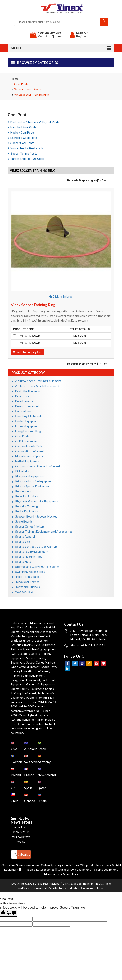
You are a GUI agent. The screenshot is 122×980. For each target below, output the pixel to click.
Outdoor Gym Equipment (74, 869)
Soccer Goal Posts (21, 143)
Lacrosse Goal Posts (22, 138)
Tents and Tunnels (26, 587)
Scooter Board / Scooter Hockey (35, 516)
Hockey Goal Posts (21, 133)
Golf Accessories (25, 441)
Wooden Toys (23, 592)
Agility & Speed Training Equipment (37, 381)
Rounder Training (25, 506)
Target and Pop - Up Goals (26, 159)
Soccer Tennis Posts (28, 89)
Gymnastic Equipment (28, 451)
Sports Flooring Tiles (27, 557)
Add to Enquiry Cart (28, 352)
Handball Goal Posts (22, 127)
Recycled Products (26, 496)
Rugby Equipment (25, 511)
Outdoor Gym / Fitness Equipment (36, 466)
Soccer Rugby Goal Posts (25, 148)
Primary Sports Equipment (31, 486)
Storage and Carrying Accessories (36, 567)
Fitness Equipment (26, 426)
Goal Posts (21, 84)
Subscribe (24, 854)
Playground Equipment (28, 476)
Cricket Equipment (26, 421)
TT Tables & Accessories (38, 869)
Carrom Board (23, 411)
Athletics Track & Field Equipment (36, 386)
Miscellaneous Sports (28, 456)
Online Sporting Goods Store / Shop (65, 865)
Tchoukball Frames (26, 582)
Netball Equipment (26, 461)
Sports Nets (22, 562)
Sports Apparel (23, 536)
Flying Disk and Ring (26, 431)
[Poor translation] (11, 913)
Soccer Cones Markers (28, 526)
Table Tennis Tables (27, 577)
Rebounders (22, 491)
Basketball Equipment (28, 391)
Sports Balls (21, 541)
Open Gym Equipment (25, 667)
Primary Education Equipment (33, 481)
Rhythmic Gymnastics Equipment (35, 501)
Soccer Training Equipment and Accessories (42, 531)
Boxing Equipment (25, 406)
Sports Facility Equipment (30, 551)
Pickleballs (20, 471)
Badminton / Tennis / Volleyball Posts (34, 122)
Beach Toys (21, 396)
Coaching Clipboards (27, 416)
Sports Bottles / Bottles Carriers (35, 546)
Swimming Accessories (29, 572)
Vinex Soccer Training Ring (32, 94)
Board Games (22, 401)
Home (15, 79)
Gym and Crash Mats (27, 446)
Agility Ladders (20, 654)
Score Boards (22, 521)
